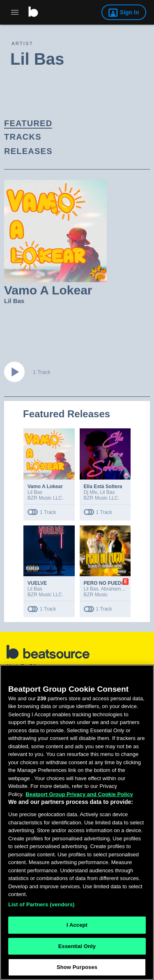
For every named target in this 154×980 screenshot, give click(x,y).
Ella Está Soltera (103, 487)
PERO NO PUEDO (105, 583)
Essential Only (77, 946)
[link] (70, 123)
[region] (77, 822)
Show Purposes (77, 967)
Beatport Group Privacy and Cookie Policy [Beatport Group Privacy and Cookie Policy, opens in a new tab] (79, 794)
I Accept (77, 925)
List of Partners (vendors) (41, 904)
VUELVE (37, 583)
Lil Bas (14, 301)
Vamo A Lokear (45, 487)
